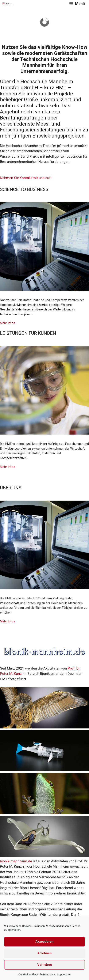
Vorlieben (45, 965)
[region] (44, 22)
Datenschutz (48, 975)
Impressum (64, 975)
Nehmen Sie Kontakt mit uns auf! (26, 178)
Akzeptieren (44, 942)
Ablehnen (44, 953)
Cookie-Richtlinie (28, 975)
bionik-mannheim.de (16, 861)
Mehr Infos (8, 323)
